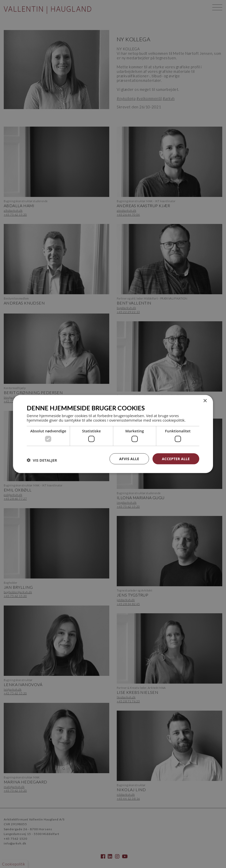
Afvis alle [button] (129, 459)
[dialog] (113, 434)
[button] (42, 460)
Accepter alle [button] (176, 459)
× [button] (205, 401)
